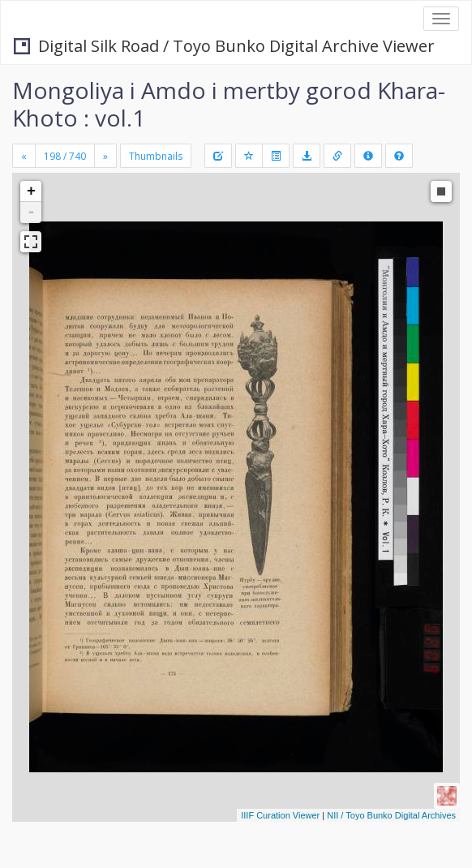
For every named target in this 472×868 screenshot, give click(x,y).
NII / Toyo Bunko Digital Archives (391, 815)
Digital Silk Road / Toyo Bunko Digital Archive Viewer (224, 46)
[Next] (105, 156)
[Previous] (24, 156)
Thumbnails (156, 156)
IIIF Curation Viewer (280, 815)
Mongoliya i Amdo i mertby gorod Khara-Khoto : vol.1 (229, 104)
